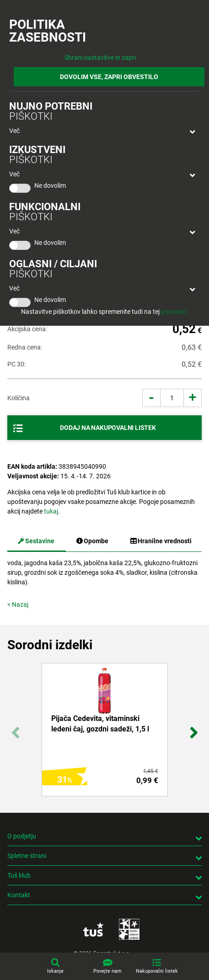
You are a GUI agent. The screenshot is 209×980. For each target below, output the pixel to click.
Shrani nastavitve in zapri (100, 58)
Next (194, 728)
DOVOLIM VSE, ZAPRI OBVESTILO (109, 77)
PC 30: (16, 364)
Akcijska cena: (27, 329)
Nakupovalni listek (157, 971)
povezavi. (174, 312)
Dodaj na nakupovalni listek (108, 428)
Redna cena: (25, 347)
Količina (19, 398)
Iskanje (55, 971)
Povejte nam (107, 971)
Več (14, 131)
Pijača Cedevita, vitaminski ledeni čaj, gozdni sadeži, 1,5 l (100, 723)
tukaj (51, 511)
